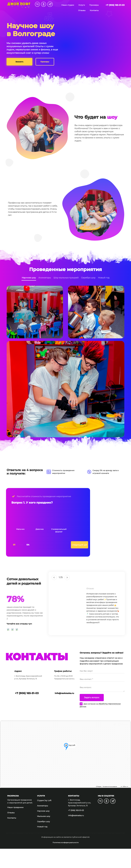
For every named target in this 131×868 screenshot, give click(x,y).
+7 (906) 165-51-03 (115, 5)
